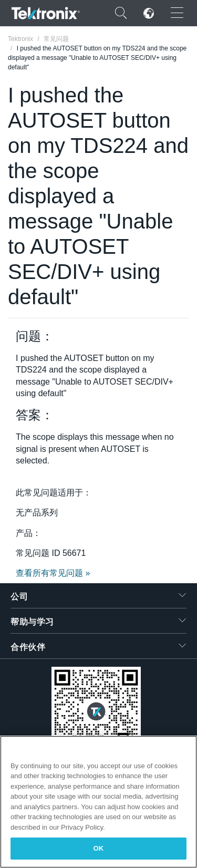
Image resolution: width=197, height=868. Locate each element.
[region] (98, 802)
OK (99, 848)
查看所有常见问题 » (53, 573)
